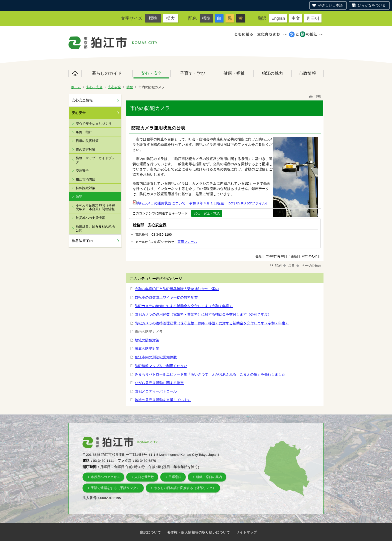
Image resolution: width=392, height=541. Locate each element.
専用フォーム (187, 242)
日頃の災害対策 (87, 141)
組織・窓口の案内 (209, 477)
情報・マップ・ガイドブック (95, 160)
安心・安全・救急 (207, 213)
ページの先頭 (308, 266)
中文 (296, 18)
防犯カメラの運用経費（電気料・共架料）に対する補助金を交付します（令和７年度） (203, 314)
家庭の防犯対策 (147, 349)
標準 (153, 18)
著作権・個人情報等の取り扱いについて (198, 532)
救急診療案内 (82, 241)
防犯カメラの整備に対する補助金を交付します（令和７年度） (184, 306)
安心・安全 (151, 73)
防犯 (130, 87)
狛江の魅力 (272, 73)
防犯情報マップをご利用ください (161, 366)
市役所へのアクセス (105, 477)
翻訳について (150, 532)
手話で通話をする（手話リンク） (115, 488)
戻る (289, 266)
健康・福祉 (234, 73)
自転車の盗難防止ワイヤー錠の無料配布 (166, 297)
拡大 (170, 18)
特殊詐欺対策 (85, 188)
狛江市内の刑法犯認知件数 (156, 357)
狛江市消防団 (85, 179)
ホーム (75, 73)
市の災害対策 (85, 150)
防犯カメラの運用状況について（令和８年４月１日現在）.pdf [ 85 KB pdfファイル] (199, 203)
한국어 (313, 18)
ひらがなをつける (372, 5)
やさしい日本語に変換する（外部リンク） (185, 488)
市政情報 (307, 73)
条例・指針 (84, 132)
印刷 (315, 96)
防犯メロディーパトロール (156, 391)
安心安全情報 (82, 100)
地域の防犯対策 (147, 340)
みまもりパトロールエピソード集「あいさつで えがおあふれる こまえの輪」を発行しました (210, 374)
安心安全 (114, 87)
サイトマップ (246, 532)
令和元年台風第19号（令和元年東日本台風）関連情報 (95, 207)
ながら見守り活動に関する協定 (159, 383)
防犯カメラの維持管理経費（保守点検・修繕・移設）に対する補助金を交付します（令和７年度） (212, 323)
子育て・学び (193, 73)
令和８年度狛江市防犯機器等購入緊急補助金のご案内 (177, 289)
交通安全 (82, 171)
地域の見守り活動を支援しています (163, 400)
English (278, 18)
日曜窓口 (175, 477)
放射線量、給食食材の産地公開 (95, 229)
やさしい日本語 (330, 5)
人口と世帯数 (144, 477)
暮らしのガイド (107, 73)
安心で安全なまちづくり (94, 124)
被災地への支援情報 (90, 218)
